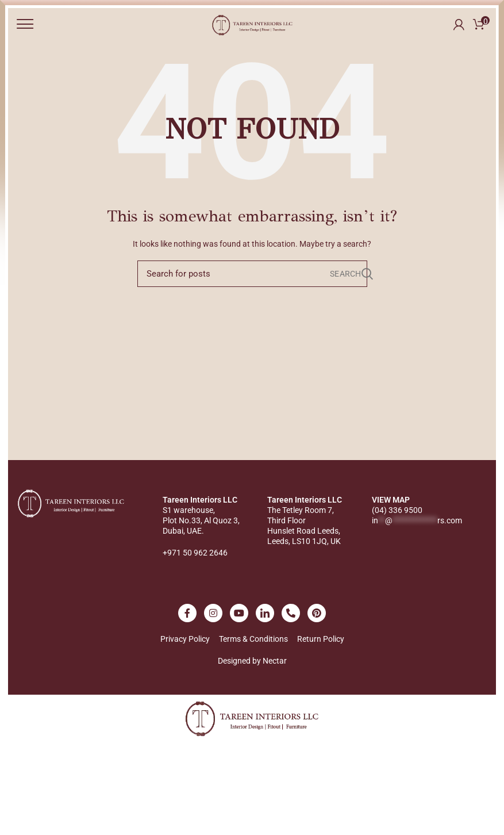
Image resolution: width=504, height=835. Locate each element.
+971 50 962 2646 (195, 553)
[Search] (252, 274)
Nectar (275, 661)
